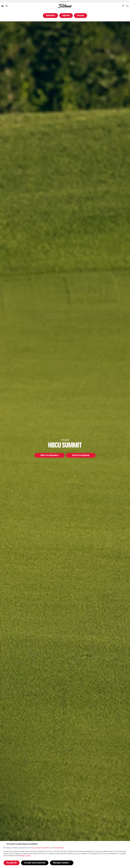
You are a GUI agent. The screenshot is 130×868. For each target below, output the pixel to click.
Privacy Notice (46, 848)
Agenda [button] (66, 16)
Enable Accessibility (64, 2)
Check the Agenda (81, 455)
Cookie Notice (59, 848)
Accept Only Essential (35, 863)
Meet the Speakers (50, 455)
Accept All (12, 863)
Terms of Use (35, 848)
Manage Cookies (25, 856)
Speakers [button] (50, 16)
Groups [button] (81, 16)
